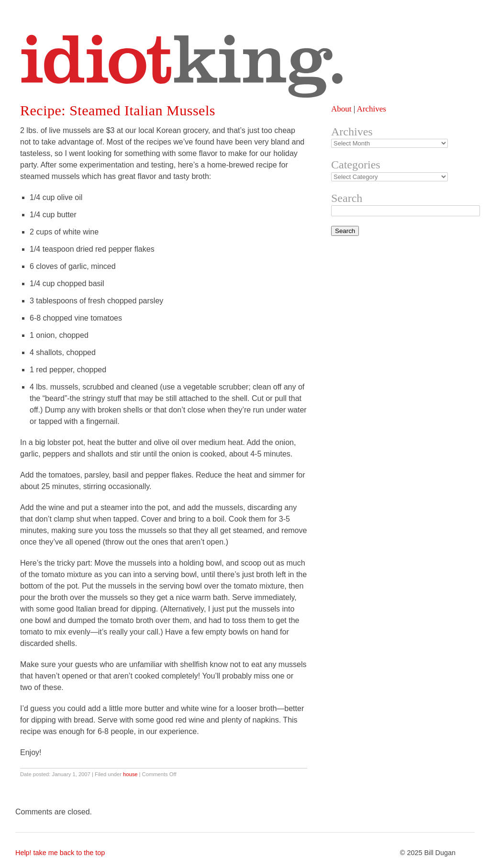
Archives (371, 109)
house (130, 774)
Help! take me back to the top (60, 853)
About (341, 109)
